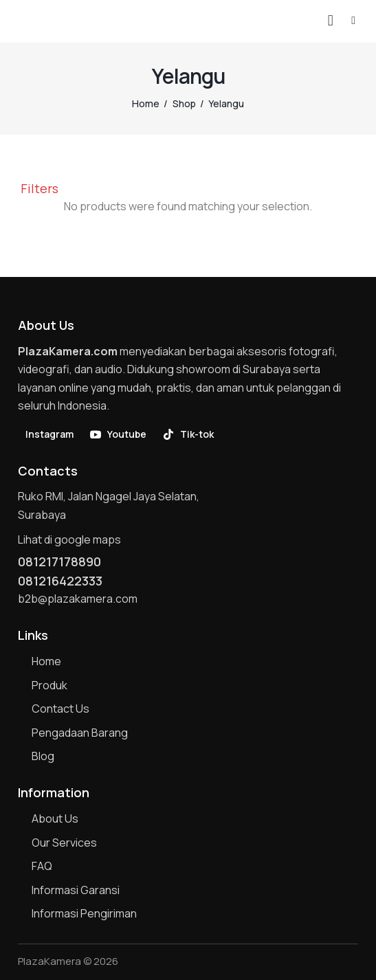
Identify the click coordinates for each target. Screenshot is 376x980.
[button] (353, 20)
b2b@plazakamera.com (78, 599)
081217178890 (59, 561)
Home (146, 103)
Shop (184, 103)
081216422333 (60, 581)
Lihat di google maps (69, 539)
